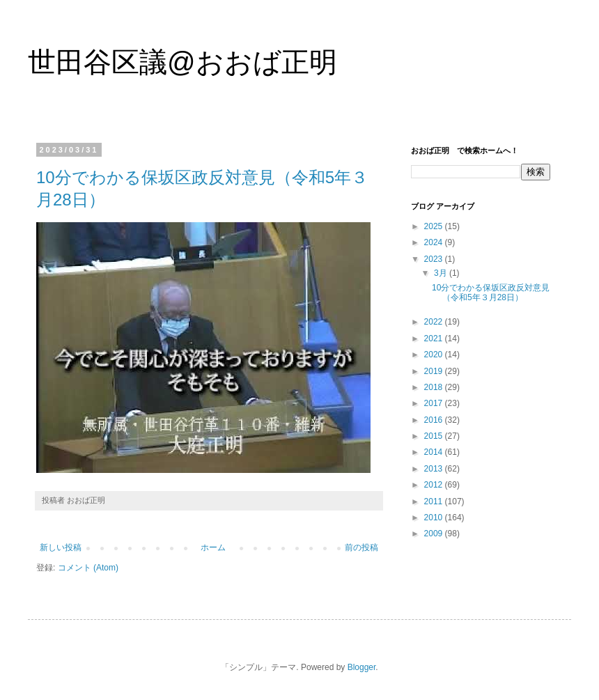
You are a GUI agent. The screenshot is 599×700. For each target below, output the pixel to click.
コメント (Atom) (88, 568)
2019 (435, 371)
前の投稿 (361, 547)
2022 (435, 322)
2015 (435, 436)
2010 (435, 518)
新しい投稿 (61, 547)
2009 (435, 534)
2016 (435, 420)
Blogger (362, 667)
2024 (435, 242)
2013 (435, 469)
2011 (435, 501)
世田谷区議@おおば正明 (182, 62)
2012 (435, 485)
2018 (435, 387)
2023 (435, 259)
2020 (435, 355)
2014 (435, 452)
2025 (435, 226)
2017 (435, 403)
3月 (442, 273)
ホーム (213, 547)
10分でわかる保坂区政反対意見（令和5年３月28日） (491, 293)
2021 (435, 339)
